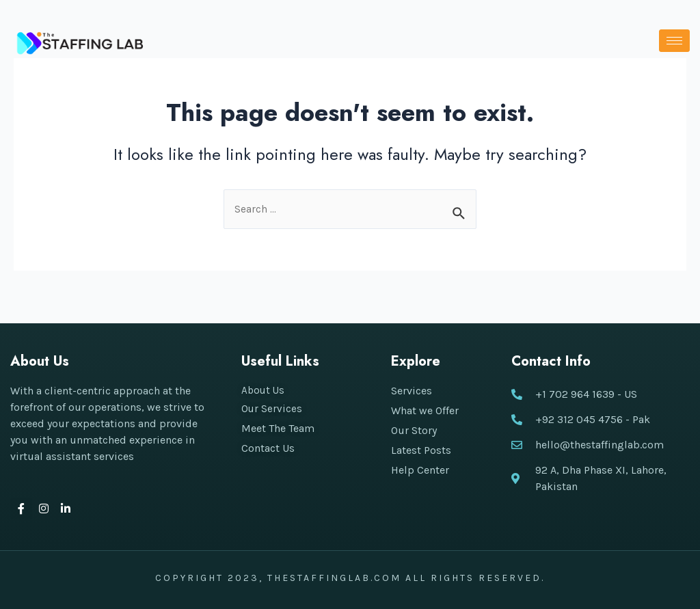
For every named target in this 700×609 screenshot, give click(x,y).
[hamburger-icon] (674, 41)
